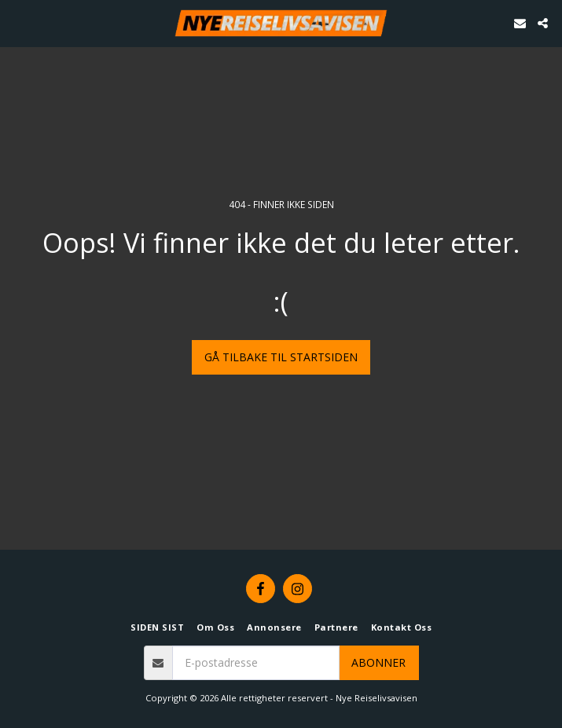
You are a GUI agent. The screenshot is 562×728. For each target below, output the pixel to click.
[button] (17, 22)
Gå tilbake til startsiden (281, 357)
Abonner (378, 662)
